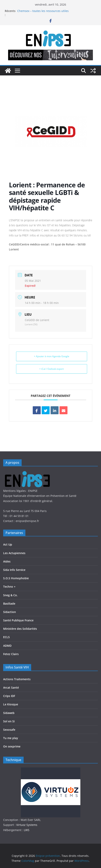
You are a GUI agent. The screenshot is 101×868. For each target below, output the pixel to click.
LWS (26, 830)
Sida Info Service (14, 570)
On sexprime (12, 746)
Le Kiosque (11, 704)
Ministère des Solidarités (20, 629)
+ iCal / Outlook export (51, 369)
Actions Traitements (17, 679)
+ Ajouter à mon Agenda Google (52, 356)
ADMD (7, 646)
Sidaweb (9, 713)
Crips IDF (9, 696)
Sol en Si (9, 721)
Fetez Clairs (11, 654)
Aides (7, 561)
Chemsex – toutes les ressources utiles (43, 11)
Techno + (9, 587)
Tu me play (11, 738)
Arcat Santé (11, 688)
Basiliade (9, 604)
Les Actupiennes (14, 553)
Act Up (8, 544)
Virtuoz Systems (27, 825)
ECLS (6, 637)
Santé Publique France (18, 620)
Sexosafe (9, 730)
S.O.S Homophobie (16, 578)
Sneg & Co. (10, 595)
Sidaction (10, 612)
